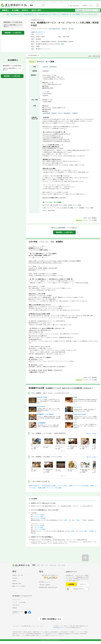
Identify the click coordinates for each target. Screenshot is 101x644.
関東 (8, 14)
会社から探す (36, 10)
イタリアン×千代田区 (40, 518)
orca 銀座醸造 (76, 14)
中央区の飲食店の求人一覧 (44, 14)
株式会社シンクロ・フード (62, 628)
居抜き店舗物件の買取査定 (39, 634)
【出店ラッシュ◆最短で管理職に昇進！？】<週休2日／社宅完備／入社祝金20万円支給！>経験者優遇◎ (49, 418)
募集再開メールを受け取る (13, 33)
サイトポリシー (17, 626)
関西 (38, 565)
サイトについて (16, 600)
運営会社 (15, 608)
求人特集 (15, 10)
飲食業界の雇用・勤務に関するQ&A (48, 587)
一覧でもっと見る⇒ (92, 434)
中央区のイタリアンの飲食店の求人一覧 (62, 14)
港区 (78, 520)
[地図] (62, 44)
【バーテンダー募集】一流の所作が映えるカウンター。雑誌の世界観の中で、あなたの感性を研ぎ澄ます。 (49, 401)
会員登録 (71, 584)
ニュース (15, 602)
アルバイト (84, 14)
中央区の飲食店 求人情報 (49, 486)
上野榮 (75, 397)
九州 (47, 565)
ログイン (83, 584)
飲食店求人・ (71, 632)
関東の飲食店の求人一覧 (16, 14)
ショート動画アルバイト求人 (53, 635)
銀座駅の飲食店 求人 (34, 486)
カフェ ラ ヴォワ (77, 407)
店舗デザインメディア (24, 635)
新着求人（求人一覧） (18, 575)
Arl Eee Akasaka (41, 406)
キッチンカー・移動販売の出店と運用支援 (63, 634)
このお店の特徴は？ (33, 55)
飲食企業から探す (17, 584)
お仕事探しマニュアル (45, 582)
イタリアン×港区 (39, 517)
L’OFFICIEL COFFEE (42, 397)
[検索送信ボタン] (99, 10)
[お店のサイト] (41, 32)
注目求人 (25, 10)
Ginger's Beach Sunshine (80, 414)
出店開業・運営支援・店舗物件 (33, 632)
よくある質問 (22, 602)
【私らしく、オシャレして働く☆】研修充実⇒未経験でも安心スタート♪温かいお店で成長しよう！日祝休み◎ (85, 426)
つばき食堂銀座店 (41, 423)
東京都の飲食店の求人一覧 (30, 14)
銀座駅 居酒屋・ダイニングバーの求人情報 (50, 488)
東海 (42, 565)
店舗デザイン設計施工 (54, 632)
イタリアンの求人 (62, 486)
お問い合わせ (16, 605)
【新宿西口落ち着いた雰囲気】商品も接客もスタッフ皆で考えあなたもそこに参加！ (85, 410)
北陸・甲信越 (61, 565)
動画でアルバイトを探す (19, 586)
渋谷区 (65, 520)
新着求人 (6, 10)
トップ (4, 14)
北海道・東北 (53, 565)
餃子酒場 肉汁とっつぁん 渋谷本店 (45, 414)
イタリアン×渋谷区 (39, 515)
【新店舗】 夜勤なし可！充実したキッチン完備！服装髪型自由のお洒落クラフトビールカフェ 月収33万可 (49, 410)
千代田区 (84, 520)
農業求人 (37, 635)
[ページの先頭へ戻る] (85, 558)
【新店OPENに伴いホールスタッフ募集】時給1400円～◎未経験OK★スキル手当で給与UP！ (48, 426)
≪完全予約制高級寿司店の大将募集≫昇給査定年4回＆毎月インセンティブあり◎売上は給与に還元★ (85, 401)
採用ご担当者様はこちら (52, 619)
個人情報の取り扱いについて (29, 626)
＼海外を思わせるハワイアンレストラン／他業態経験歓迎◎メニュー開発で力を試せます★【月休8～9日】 (85, 418)
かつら (75, 422)
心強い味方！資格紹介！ (45, 585)
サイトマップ (40, 626)
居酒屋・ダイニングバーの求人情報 (79, 486)
